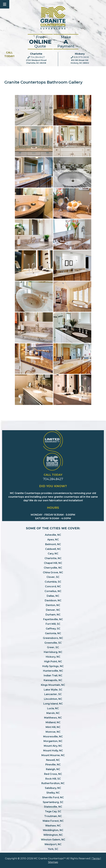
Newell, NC (53, 760)
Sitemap (53, 862)
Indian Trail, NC (53, 676)
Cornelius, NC (53, 591)
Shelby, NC (53, 793)
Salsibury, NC (53, 788)
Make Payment (66, 42)
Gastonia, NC (53, 633)
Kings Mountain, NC (53, 685)
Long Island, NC (53, 704)
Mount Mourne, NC (53, 755)
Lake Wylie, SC (53, 690)
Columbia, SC (53, 582)
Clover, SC (53, 577)
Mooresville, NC (53, 737)
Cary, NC (53, 554)
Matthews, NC (53, 718)
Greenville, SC (53, 643)
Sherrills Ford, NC (53, 797)
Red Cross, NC (53, 774)
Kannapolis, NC (53, 680)
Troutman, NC (53, 816)
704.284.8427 (36, 57)
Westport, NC (53, 844)
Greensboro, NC (53, 638)
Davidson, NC (53, 600)
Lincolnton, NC (53, 699)
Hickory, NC (53, 657)
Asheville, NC (53, 535)
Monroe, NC (53, 732)
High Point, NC (53, 662)
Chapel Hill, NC (53, 563)
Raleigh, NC (53, 769)
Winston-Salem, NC (53, 840)
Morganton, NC (53, 741)
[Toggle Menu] (5, 4)
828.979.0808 (80, 57)
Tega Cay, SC (53, 811)
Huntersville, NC (53, 671)
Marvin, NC (53, 713)
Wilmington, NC (53, 835)
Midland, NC (53, 722)
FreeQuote (40, 42)
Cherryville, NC (53, 568)
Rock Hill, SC (53, 779)
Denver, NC (53, 610)
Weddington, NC (53, 830)
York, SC (53, 849)
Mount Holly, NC (53, 751)
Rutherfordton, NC (53, 783)
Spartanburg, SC (53, 802)
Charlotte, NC (53, 558)
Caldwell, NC (53, 549)
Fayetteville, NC (53, 619)
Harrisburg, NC (53, 652)
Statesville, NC (53, 807)
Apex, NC (53, 540)
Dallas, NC (53, 596)
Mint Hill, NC (53, 727)
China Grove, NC (53, 572)
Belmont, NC (53, 544)
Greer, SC (53, 647)
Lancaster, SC (53, 694)
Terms (96, 858)
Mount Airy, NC (53, 746)
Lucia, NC (53, 708)
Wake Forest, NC (53, 821)
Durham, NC (53, 615)
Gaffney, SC (53, 629)
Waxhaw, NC (53, 826)
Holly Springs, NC (53, 666)
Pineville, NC (53, 765)
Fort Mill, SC (53, 624)
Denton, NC (53, 605)
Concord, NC (53, 586)
